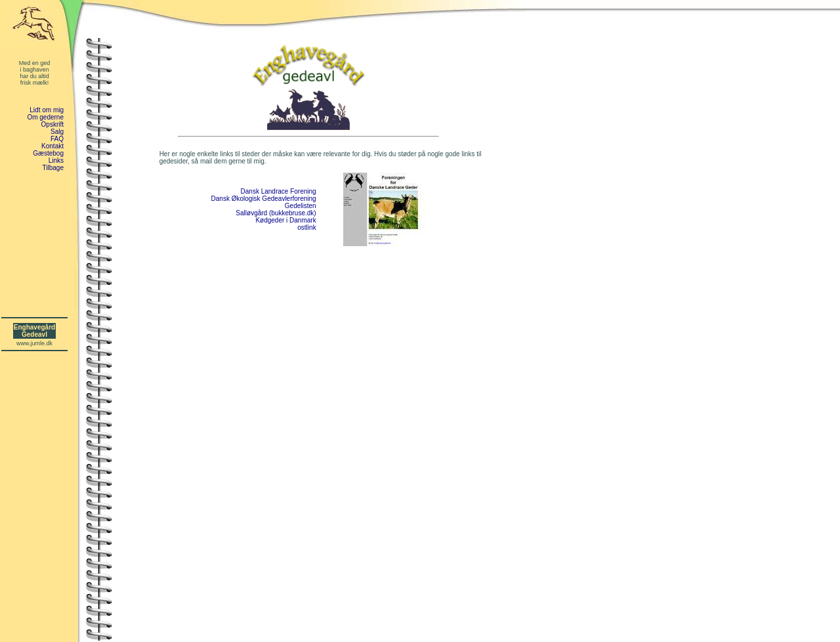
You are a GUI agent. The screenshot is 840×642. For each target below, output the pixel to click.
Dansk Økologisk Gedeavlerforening (264, 199)
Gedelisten (301, 206)
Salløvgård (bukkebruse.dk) (276, 213)
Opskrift (52, 124)
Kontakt (52, 146)
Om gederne (45, 117)
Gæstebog (48, 153)
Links (56, 160)
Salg (57, 132)
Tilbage (53, 168)
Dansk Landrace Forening (279, 191)
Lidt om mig (47, 110)
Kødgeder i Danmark (285, 220)
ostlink (306, 227)
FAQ (57, 139)
